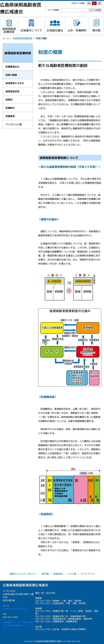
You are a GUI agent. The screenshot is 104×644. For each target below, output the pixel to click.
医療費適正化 (12, 67)
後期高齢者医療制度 (23, 38)
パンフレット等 (14, 124)
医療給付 (10, 108)
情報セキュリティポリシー (23, 574)
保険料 (9, 100)
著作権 (45, 574)
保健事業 (10, 116)
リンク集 (72, 574)
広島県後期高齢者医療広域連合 (21, 8)
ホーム (6, 38)
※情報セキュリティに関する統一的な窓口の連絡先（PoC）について (19, 625)
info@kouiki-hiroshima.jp (15, 609)
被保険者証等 (12, 91)
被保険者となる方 (15, 83)
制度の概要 (11, 75)
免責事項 (58, 574)
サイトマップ (88, 574)
